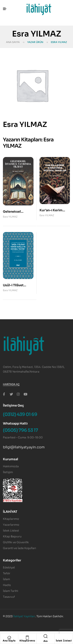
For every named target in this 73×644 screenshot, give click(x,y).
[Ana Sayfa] (9, 638)
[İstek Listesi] (64, 638)
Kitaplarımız (27, 641)
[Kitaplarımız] (27, 638)
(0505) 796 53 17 (20, 430)
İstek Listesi (64, 641)
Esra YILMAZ (10, 217)
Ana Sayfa (13, 42)
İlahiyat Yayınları (24, 616)
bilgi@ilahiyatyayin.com (24, 447)
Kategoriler (12, 560)
